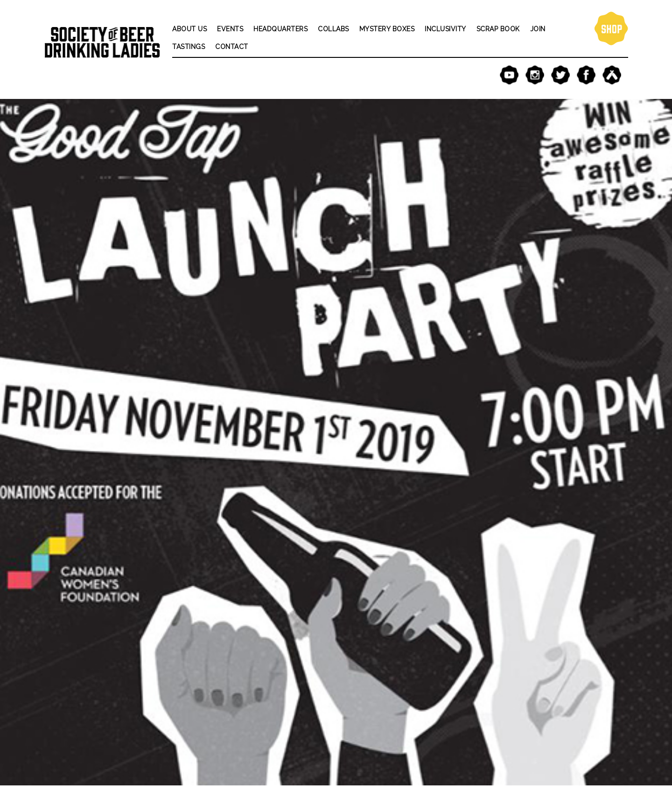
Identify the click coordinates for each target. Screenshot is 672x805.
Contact (232, 47)
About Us (189, 29)
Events (230, 29)
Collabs (333, 29)
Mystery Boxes (387, 29)
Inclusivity (445, 29)
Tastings (189, 47)
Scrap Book (498, 29)
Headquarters (280, 29)
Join (538, 29)
